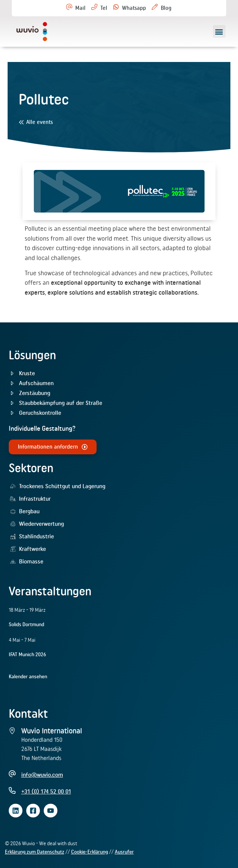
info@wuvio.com (42, 775)
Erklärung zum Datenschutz (35, 852)
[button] (219, 31)
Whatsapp (134, 8)
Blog (166, 8)
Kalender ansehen (28, 676)
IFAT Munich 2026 (27, 654)
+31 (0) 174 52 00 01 (46, 791)
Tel (104, 8)
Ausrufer (124, 852)
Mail (80, 8)
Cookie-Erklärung (90, 852)
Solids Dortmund (26, 624)
